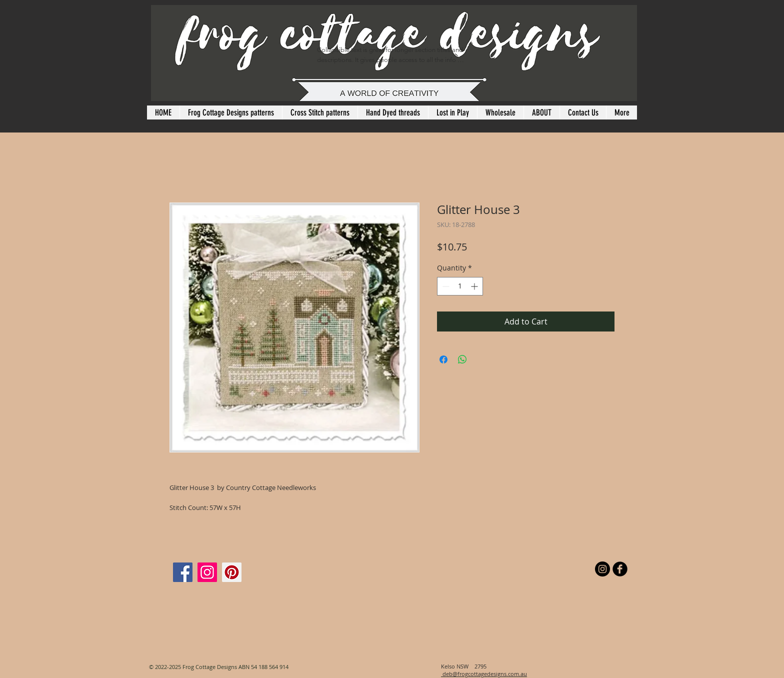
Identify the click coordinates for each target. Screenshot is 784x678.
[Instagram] (207, 572)
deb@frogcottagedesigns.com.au (484, 674)
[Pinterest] (232, 572)
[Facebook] (183, 572)
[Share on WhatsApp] (462, 359)
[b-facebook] (620, 569)
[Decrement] (445, 286)
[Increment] (475, 286)
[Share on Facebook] (443, 359)
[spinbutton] (460, 286)
